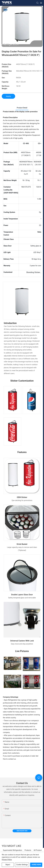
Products (28, 850)
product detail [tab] (22, 108)
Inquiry (8, 96)
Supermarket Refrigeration (12, 850)
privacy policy (7, 860)
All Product (38, 850)
